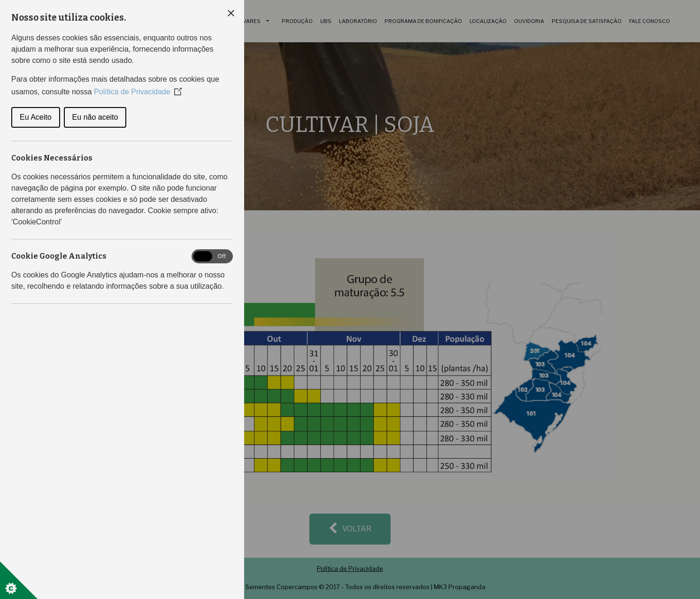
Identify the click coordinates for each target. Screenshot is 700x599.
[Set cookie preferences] (19, 580)
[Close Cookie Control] (231, 13)
